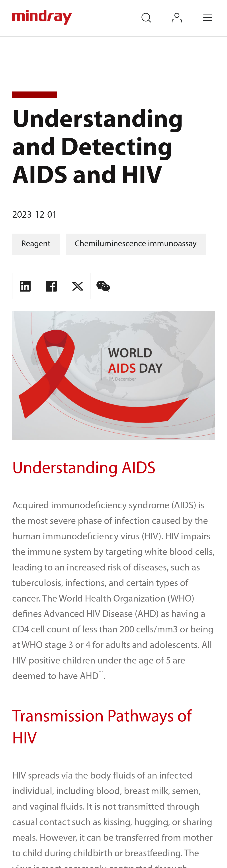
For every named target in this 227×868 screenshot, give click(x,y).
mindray (43, 18)
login (183, 12)
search (153, 12)
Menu (214, 12)
